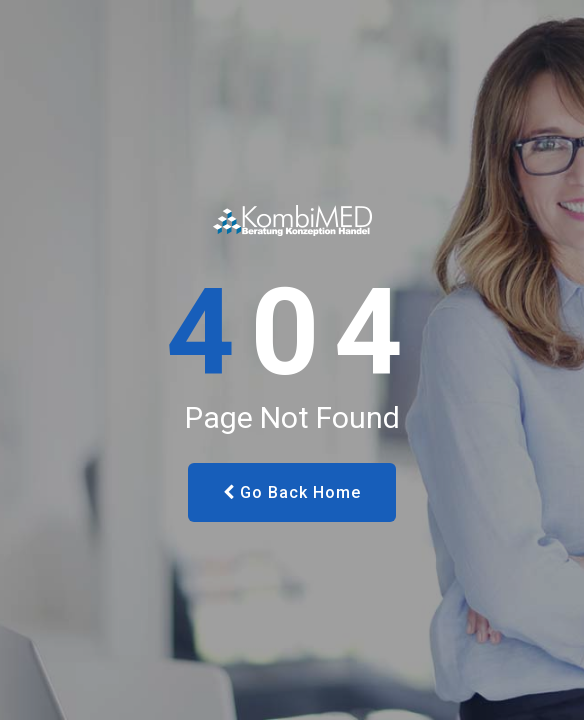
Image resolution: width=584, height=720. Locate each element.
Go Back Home (292, 492)
